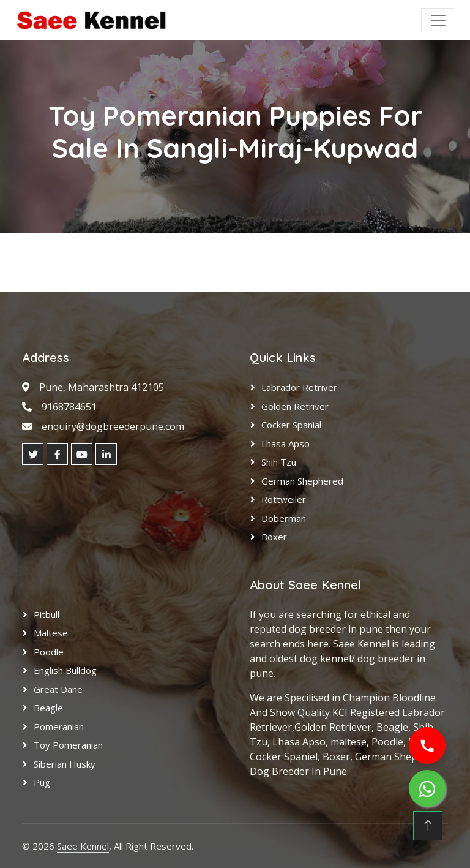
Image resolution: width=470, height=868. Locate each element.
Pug (42, 782)
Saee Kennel (83, 846)
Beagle (48, 708)
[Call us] (427, 745)
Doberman (284, 518)
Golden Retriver (295, 406)
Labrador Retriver (299, 387)
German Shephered (302, 481)
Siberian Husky (65, 764)
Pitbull (47, 614)
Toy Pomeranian (68, 745)
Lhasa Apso (285, 443)
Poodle (49, 652)
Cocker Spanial (291, 425)
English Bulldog (65, 670)
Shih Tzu (279, 462)
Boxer (274, 537)
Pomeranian (59, 726)
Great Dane (58, 689)
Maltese (51, 633)
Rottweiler (284, 499)
